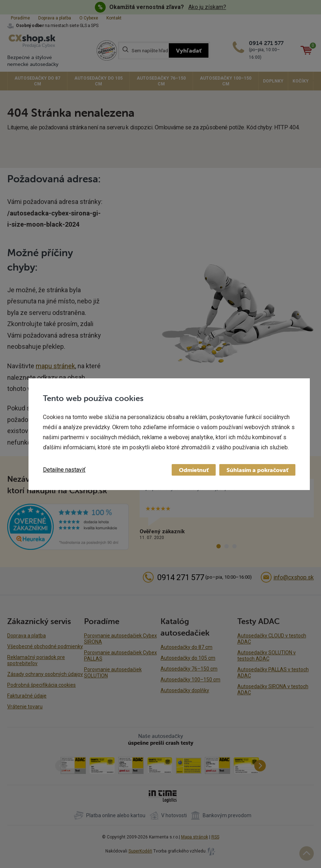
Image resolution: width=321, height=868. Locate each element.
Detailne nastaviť (64, 470)
